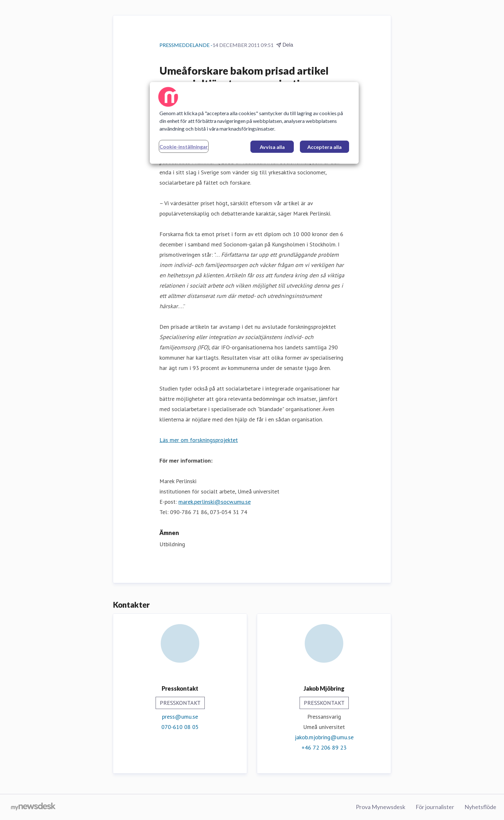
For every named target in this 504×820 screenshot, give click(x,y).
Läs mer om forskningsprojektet (199, 440)
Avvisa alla (272, 147)
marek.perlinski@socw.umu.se (215, 502)
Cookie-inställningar (184, 147)
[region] (254, 123)
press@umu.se (180, 717)
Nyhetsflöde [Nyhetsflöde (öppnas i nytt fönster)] (480, 807)
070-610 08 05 (180, 727)
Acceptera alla (324, 147)
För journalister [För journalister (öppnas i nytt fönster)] (435, 807)
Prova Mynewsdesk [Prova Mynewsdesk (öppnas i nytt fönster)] (381, 807)
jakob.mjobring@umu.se (324, 737)
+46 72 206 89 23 (324, 747)
